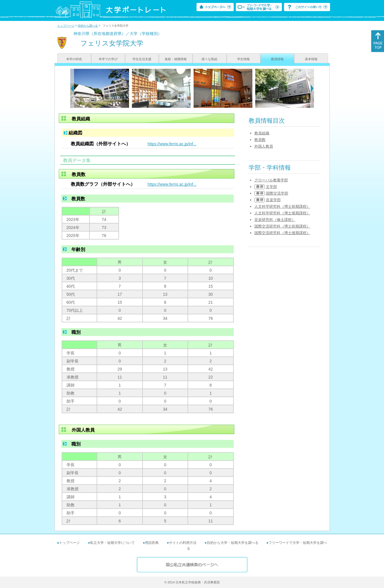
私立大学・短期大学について (112, 543)
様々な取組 (209, 59)
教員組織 (262, 133)
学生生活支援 (142, 59)
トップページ (66, 26)
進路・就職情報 (176, 59)
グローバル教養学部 (271, 180)
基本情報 (311, 59)
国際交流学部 (277, 193)
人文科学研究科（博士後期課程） (282, 213)
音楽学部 (273, 200)
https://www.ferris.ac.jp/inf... (172, 144)
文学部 (271, 187)
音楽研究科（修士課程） (275, 220)
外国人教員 (264, 146)
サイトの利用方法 (183, 543)
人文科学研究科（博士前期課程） (282, 206)
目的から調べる (88, 26)
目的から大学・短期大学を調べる (233, 543)
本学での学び (108, 59)
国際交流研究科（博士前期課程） (282, 226)
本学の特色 (74, 59)
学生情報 (243, 59)
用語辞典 (152, 543)
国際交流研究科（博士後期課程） (282, 233)
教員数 (260, 140)
